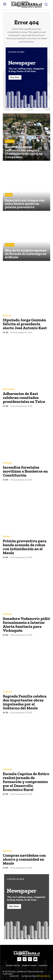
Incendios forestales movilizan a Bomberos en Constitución (25, 471)
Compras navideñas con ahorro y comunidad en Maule (24, 859)
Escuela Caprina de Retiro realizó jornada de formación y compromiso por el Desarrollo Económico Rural (26, 782)
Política (7, 316)
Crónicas (10, 141)
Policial (9, 195)
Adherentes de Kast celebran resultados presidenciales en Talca (24, 398)
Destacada (9, 389)
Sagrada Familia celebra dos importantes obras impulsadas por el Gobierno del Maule (25, 702)
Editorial (7, 851)
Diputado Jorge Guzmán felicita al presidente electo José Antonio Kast (25, 324)
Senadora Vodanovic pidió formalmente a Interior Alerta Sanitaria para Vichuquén (26, 624)
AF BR (5, 333)
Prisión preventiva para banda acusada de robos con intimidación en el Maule (25, 547)
